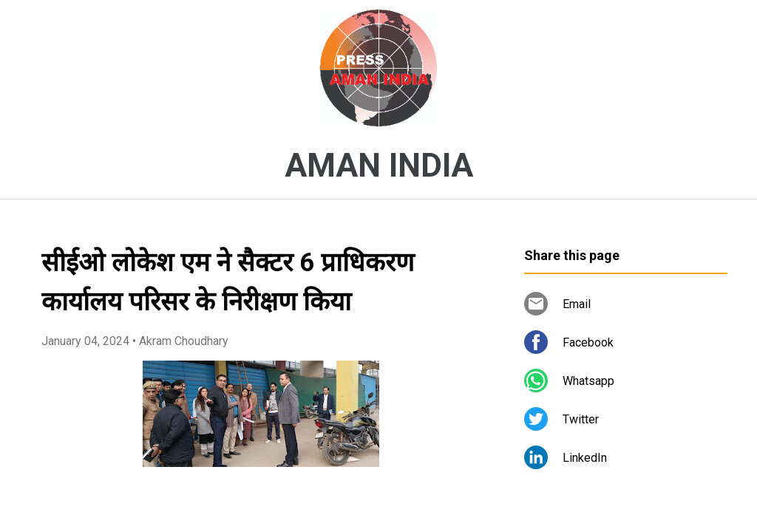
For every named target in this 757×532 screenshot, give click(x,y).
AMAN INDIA (379, 166)
